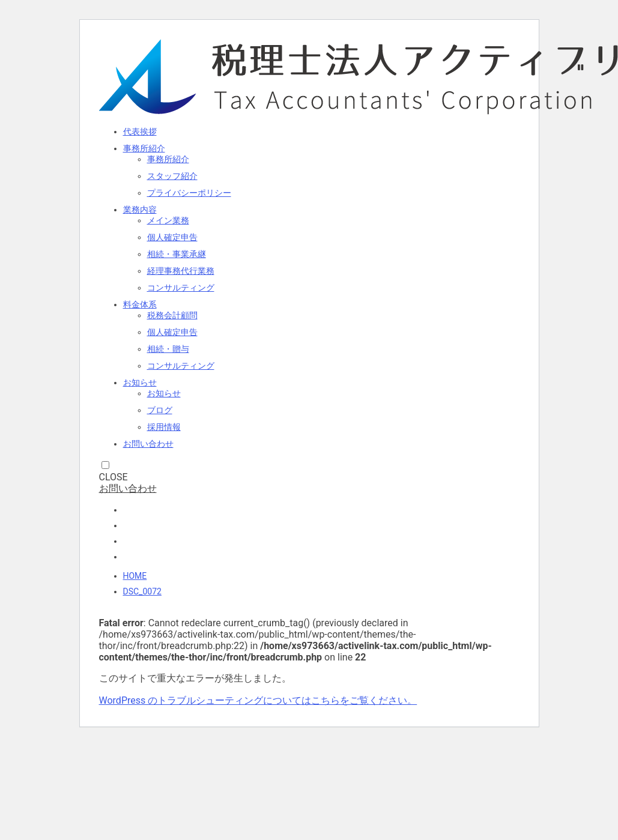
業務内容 (140, 210)
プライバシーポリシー (189, 193)
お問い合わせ (148, 444)
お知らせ (140, 382)
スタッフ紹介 (172, 176)
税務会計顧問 (172, 315)
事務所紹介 (144, 148)
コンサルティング (181, 288)
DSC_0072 (142, 591)
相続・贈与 (168, 349)
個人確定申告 (172, 237)
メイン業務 (168, 220)
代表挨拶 (140, 131)
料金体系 (140, 304)
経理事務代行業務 (181, 271)
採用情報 (164, 427)
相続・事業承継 (177, 254)
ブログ (160, 410)
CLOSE (114, 477)
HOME (135, 576)
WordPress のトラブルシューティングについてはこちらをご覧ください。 (258, 700)
